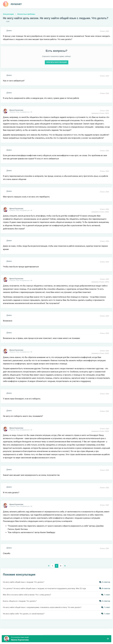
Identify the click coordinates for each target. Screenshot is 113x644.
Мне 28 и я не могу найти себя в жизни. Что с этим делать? (27, 595)
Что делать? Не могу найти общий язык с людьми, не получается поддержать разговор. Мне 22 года (44, 588)
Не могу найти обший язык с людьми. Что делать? (24, 582)
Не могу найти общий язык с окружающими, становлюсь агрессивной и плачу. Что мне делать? (42, 607)
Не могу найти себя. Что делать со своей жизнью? (24, 614)
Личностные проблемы (26, 14)
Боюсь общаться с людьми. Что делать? (20, 601)
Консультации (8, 14)
